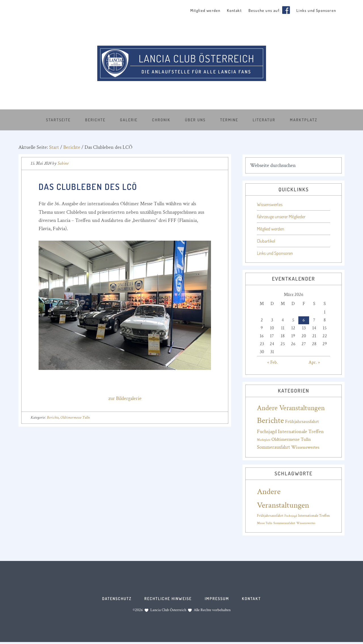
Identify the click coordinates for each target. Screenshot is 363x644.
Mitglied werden (271, 229)
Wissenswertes (270, 204)
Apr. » (314, 362)
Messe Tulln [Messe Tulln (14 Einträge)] (265, 523)
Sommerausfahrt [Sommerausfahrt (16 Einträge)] (284, 523)
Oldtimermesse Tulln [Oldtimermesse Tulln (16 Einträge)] (291, 439)
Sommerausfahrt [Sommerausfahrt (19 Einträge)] (274, 447)
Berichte (53, 417)
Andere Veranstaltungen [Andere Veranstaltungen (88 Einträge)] (291, 408)
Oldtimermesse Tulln (75, 417)
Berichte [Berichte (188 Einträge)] (270, 420)
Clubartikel (266, 241)
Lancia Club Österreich (197, 58)
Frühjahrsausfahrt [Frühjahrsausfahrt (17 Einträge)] (302, 421)
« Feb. (273, 362)
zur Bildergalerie (125, 398)
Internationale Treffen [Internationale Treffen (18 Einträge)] (314, 515)
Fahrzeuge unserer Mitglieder (281, 217)
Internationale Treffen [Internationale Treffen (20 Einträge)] (301, 431)
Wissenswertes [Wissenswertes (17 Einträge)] (305, 447)
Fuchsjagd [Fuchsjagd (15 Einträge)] (291, 515)
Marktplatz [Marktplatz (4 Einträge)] (264, 440)
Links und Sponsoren (275, 253)
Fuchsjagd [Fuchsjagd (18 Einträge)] (267, 431)
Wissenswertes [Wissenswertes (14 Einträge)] (306, 523)
